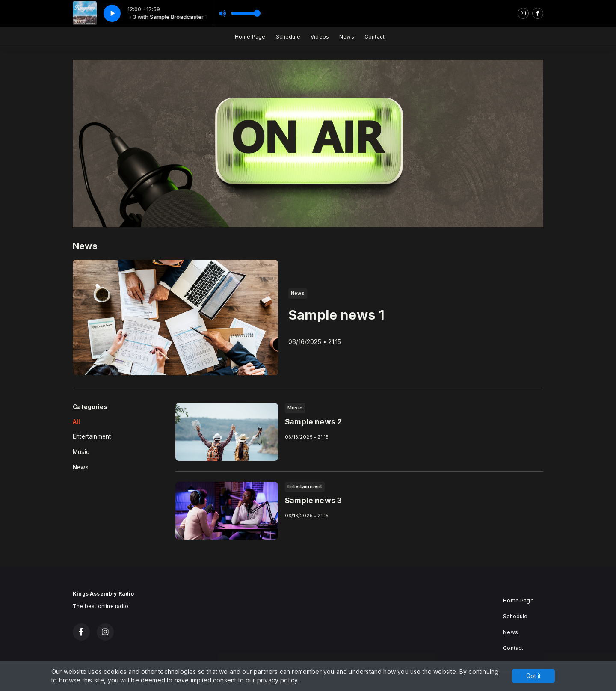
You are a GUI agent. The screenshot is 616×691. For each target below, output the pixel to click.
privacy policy (277, 680)
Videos (320, 37)
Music (81, 452)
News (347, 37)
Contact (375, 37)
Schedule (288, 37)
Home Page (250, 37)
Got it (533, 676)
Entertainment (92, 436)
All (77, 422)
